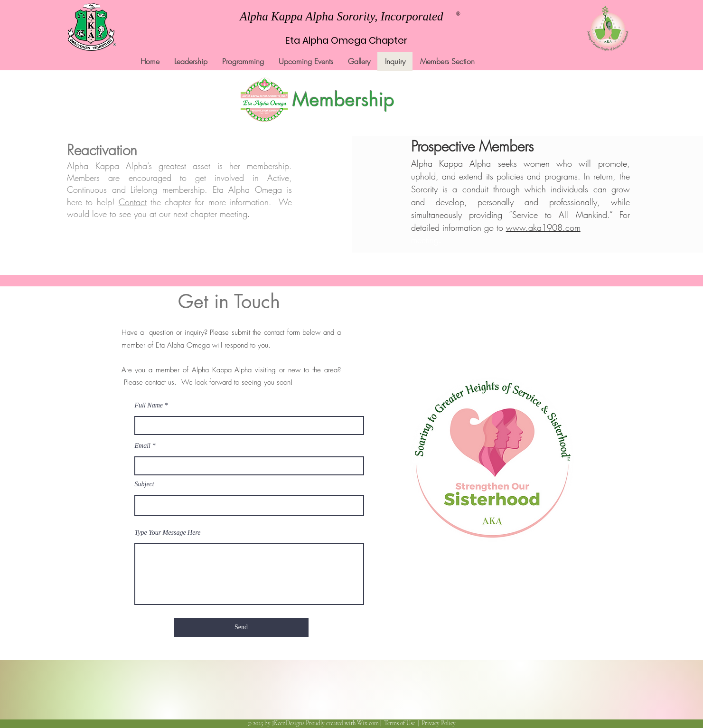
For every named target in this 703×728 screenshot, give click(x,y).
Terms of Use (399, 723)
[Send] (241, 627)
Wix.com (368, 723)
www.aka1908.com (543, 227)
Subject (145, 484)
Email (143, 446)
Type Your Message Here (168, 533)
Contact (133, 202)
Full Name (149, 406)
